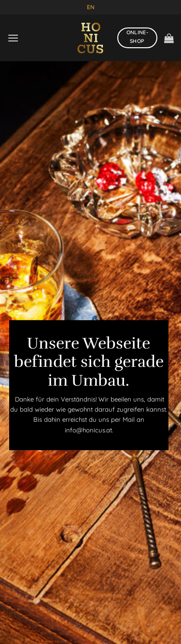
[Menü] (13, 38)
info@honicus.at (88, 430)
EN (91, 7)
